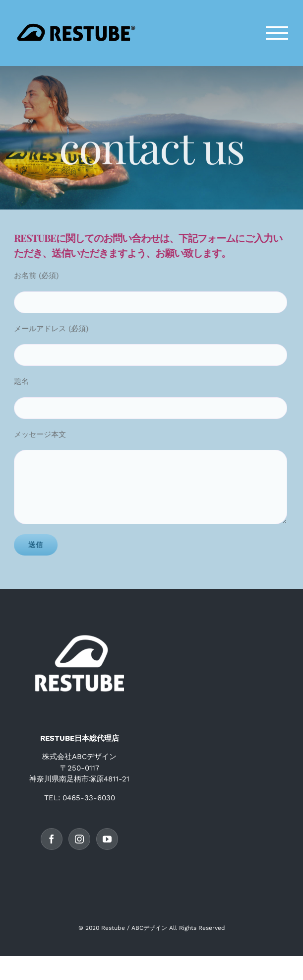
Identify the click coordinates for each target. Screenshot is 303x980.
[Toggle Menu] (277, 33)
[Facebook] (52, 839)
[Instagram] (79, 839)
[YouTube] (107, 839)
